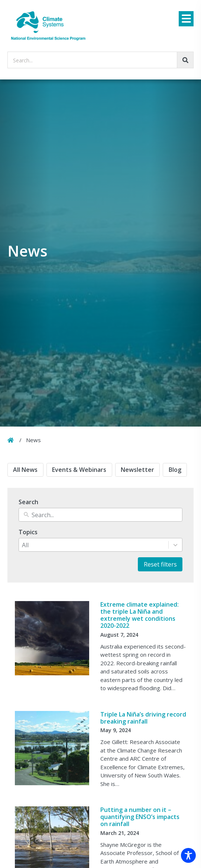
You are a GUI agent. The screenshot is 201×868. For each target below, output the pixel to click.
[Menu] (186, 19)
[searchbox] (100, 60)
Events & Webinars (79, 470)
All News (25, 470)
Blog (175, 470)
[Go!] (185, 60)
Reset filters (160, 564)
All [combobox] (25, 545)
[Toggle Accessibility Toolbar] (188, 855)
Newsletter (137, 470)
